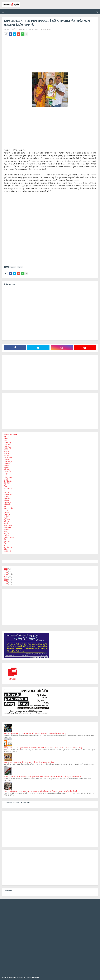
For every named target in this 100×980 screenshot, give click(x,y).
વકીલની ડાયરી (9, 537)
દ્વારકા (6, 484)
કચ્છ (6, 440)
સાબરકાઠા (7, 541)
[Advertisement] (50, 55)
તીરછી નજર (8, 477)
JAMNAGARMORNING (32, 977)
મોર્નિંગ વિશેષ (8, 525)
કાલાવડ (7, 446)
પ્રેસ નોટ (7, 498)
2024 (6, 572)
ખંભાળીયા (7, 453)
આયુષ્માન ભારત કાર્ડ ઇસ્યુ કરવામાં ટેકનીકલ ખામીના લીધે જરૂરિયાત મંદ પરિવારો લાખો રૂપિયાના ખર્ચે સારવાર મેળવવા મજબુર (43, 747)
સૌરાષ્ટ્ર (7, 549)
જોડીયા (7, 469)
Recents (16, 802)
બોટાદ (6, 506)
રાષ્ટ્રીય (7, 533)
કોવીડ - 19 (8, 447)
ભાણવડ (7, 512)
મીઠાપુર (6, 521)
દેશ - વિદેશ (8, 482)
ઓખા (6, 438)
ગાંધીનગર (7, 455)
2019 (6, 581)
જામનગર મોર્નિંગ (11, 29)
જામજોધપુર (8, 461)
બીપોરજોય (8, 504)
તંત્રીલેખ (7, 473)
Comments (25, 802)
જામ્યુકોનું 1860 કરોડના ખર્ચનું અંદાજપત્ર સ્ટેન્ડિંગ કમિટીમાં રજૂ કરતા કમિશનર (30, 762)
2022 (6, 576)
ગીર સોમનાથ (8, 457)
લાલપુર (6, 535)
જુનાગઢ (7, 465)
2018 (6, 583)
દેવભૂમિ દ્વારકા (9, 481)
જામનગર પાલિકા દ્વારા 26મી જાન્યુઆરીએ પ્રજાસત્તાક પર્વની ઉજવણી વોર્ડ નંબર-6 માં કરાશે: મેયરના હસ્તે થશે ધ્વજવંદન (42, 776)
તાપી (6, 475)
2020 (6, 579)
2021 (6, 578)
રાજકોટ (7, 529)
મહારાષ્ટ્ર (7, 517)
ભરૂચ (6, 510)
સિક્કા (6, 543)
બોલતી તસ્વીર (9, 508)
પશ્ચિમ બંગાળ (8, 494)
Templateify (12, 977)
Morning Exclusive (10, 434)
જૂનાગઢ (7, 467)
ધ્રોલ (6, 486)
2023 (6, 574)
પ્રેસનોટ (20, 267)
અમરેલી (7, 436)
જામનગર (37, 29)
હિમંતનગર (7, 550)
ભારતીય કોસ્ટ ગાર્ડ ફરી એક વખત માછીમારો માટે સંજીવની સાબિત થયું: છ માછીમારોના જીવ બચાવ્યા (35, 733)
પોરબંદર (7, 496)
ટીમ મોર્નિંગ (8, 471)
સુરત (6, 545)
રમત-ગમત (7, 527)
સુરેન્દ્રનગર (8, 547)
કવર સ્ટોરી (8, 444)
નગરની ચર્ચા (8, 488)
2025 (6, 570)
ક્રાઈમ (6, 451)
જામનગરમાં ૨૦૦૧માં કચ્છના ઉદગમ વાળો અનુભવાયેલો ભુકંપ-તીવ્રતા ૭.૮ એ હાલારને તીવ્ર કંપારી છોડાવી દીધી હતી (40, 791)
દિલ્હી (6, 479)
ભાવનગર (7, 514)
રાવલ (6, 531)
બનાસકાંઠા (7, 502)
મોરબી (6, 523)
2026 (6, 569)
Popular (9, 802)
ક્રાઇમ (6, 449)
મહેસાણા (7, 519)
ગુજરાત (6, 459)
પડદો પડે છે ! (8, 492)
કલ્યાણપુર (8, 442)
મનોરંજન (7, 515)
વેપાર (6, 539)
